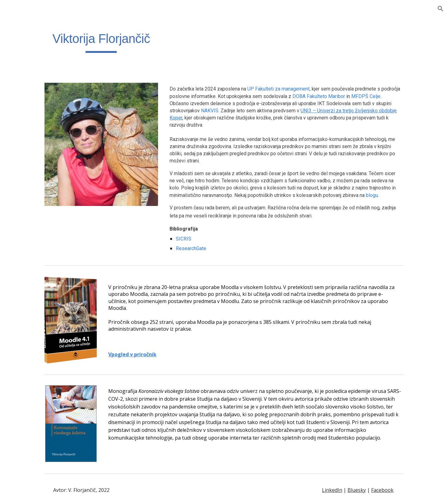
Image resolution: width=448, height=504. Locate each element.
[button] (441, 9)
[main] (101, 41)
